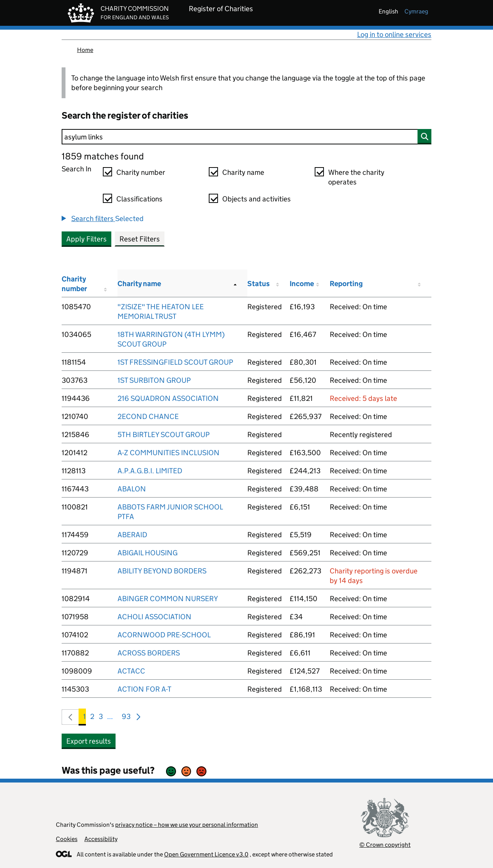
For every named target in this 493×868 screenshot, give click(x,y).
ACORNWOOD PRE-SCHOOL (164, 635)
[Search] (246, 137)
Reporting (346, 284)
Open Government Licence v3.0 (206, 854)
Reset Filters (140, 239)
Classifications (139, 199)
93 (126, 718)
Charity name (243, 172)
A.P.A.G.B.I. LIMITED (150, 471)
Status (258, 284)
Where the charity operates (356, 177)
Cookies (67, 839)
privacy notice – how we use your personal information (187, 825)
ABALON (132, 489)
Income (302, 284)
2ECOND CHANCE (148, 416)
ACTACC (131, 671)
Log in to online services (394, 34)
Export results (89, 741)
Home (85, 50)
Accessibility (101, 839)
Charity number (141, 172)
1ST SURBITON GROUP (154, 380)
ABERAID (132, 535)
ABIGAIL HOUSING (148, 553)
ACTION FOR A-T (144, 689)
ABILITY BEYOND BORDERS (162, 571)
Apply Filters (86, 239)
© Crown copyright (385, 845)
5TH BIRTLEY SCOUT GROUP (163, 435)
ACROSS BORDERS (149, 653)
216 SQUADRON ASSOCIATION (168, 398)
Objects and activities (257, 199)
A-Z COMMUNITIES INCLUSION (169, 453)
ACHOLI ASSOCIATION (154, 617)
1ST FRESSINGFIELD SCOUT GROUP (175, 362)
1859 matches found (103, 156)
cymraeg (416, 11)
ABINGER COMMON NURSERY (168, 599)
